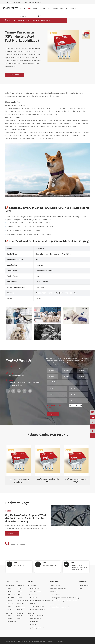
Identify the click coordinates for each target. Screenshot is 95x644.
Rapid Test (9, 613)
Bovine (20, 597)
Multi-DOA (32, 625)
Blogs (81, 589)
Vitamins (32, 603)
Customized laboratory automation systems (63, 601)
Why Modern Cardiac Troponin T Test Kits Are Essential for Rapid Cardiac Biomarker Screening (25, 518)
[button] (11, 543)
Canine (28, 20)
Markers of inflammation (37, 610)
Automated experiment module (60, 607)
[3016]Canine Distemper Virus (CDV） (76, 481)
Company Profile (84, 586)
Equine (20, 588)
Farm (35, 8)
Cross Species (11, 594)
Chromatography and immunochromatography (64, 598)
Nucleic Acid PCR (55, 586)
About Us (64, 8)
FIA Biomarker (10, 604)
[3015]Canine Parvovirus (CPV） (41, 20)
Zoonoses (10, 597)
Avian (19, 594)
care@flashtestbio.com (35, 2)
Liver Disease (33, 622)
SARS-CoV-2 (33, 597)
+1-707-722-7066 (19, 565)
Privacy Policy (60, 641)
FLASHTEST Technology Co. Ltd (23, 641)
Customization (53, 8)
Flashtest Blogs (17, 503)
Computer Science (56, 595)
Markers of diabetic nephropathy (39, 600)
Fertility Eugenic (34, 588)
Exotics (9, 600)
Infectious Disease (35, 591)
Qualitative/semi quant (36, 628)
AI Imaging (53, 592)
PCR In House (20, 20)
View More (12, 533)
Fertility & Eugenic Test (36, 616)
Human (42, 8)
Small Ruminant (22, 600)
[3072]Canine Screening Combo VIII (19, 481)
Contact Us (73, 8)
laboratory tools (55, 604)
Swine (19, 591)
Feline (9, 588)
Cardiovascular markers (36, 606)
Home (23, 8)
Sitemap (50, 641)
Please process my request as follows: (55, 406)
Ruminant (21, 603)
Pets (29, 8)
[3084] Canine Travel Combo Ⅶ (47, 481)
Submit (53, 414)
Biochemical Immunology (58, 589)
